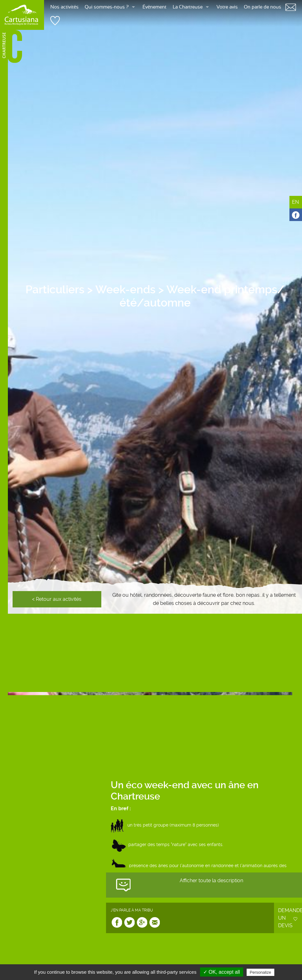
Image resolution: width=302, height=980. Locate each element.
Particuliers (55, 290)
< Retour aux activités (57, 599)
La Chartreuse (188, 7)
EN (295, 202)
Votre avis (227, 7)
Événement (154, 7)
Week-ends (125, 290)
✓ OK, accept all (222, 972)
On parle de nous (263, 7)
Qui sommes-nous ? (107, 7)
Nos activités (64, 7)
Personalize (260, 972)
